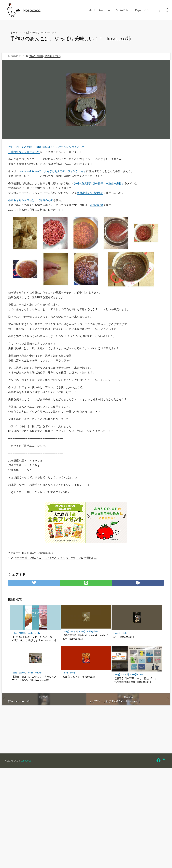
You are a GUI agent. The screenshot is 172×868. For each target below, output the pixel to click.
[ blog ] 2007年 (69, 631)
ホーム (14, 32)
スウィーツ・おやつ (55, 558)
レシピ (80, 558)
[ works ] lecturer (34, 672)
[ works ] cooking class (87, 631)
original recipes (48, 32)
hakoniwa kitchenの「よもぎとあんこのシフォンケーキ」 (52, 171)
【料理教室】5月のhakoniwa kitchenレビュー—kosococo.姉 (85, 637)
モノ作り (71, 558)
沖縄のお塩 (97, 205)
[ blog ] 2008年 (30, 32)
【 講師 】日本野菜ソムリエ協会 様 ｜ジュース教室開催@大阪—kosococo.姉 (137, 679)
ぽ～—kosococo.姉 (124, 637)
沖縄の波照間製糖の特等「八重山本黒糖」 (99, 183)
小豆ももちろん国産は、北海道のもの (31, 200)
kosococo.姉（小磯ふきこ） (29, 558)
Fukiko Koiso (124, 10)
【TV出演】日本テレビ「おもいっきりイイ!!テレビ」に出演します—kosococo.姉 (35, 638)
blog (158, 10)
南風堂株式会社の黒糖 (90, 193)
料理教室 (89, 558)
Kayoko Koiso (144, 10)
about (94, 10)
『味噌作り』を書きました (24, 152)
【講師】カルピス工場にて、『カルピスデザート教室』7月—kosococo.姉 (34, 678)
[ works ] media (33, 633)
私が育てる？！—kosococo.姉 (79, 676)
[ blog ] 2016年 (120, 674)
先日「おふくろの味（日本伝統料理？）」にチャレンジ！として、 (48, 147)
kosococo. (107, 10)
